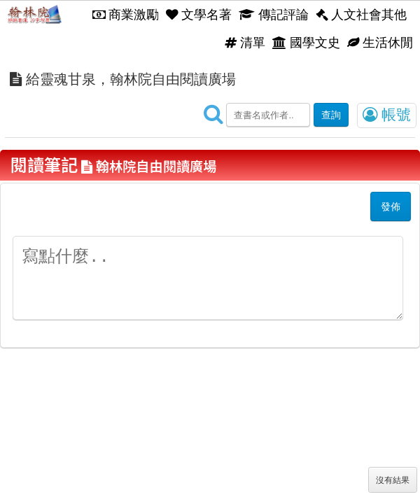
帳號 (387, 115)
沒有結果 (393, 480)
